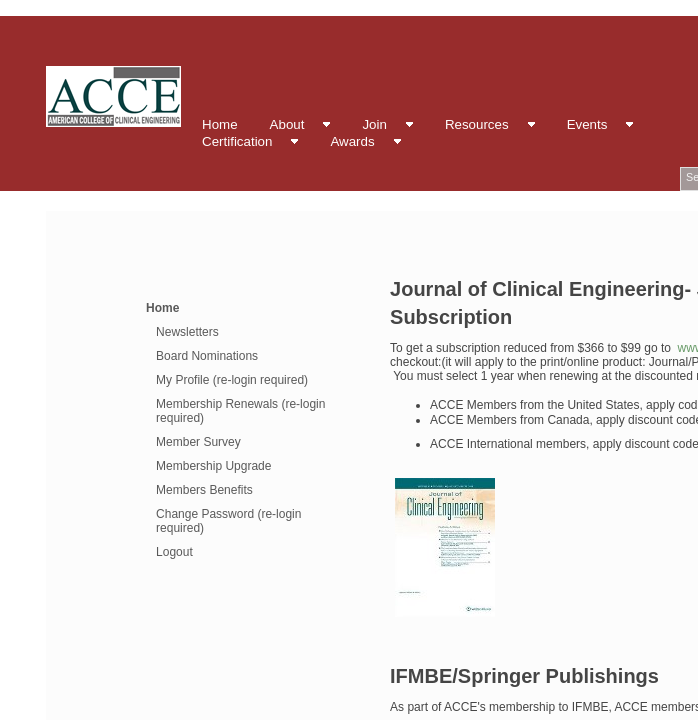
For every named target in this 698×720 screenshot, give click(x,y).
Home (162, 308)
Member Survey (198, 442)
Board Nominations (207, 356)
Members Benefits (204, 490)
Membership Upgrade (213, 466)
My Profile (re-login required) (232, 380)
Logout (174, 552)
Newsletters (187, 332)
